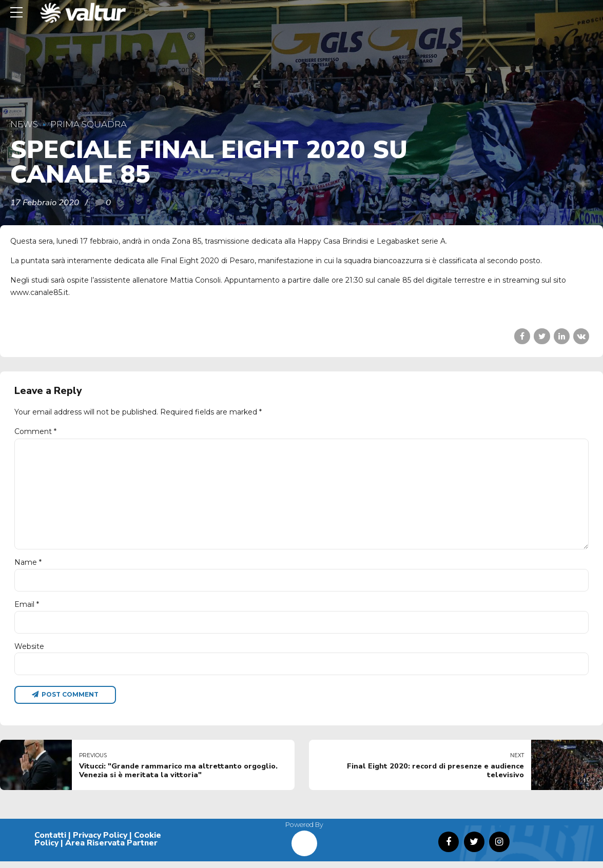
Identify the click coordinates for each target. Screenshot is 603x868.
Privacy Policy (100, 841)
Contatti (50, 841)
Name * (28, 567)
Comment (35, 431)
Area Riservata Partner (111, 850)
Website (29, 652)
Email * (27, 609)
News (24, 124)
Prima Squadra (89, 124)
